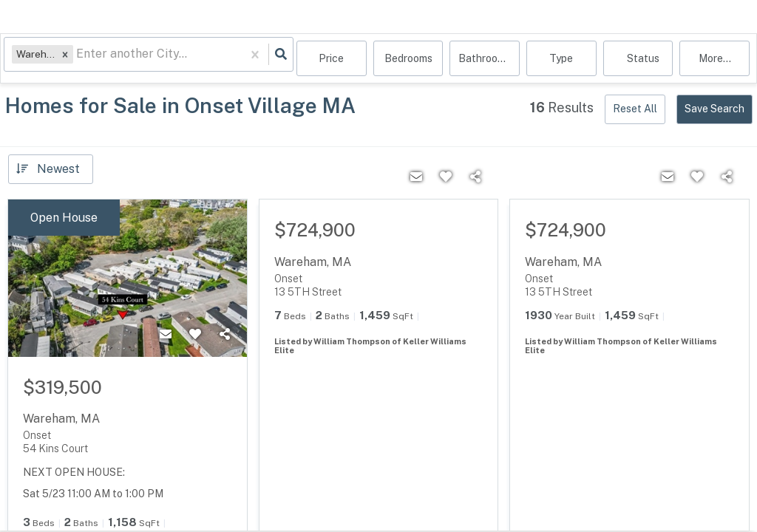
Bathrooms (485, 59)
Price (331, 59)
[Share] (225, 335)
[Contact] (166, 335)
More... (715, 59)
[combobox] (81, 59)
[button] (69, 59)
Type (561, 59)
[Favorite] (195, 335)
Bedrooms (408, 59)
